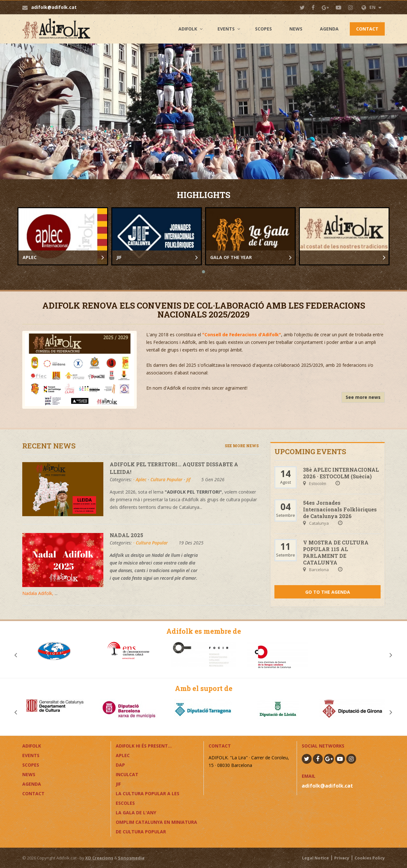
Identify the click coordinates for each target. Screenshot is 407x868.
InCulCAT (127, 774)
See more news (363, 397)
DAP (120, 765)
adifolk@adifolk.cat (54, 7)
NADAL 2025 (126, 535)
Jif (188, 479)
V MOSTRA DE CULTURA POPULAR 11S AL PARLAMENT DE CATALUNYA (336, 552)
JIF (118, 784)
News (296, 29)
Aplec (141, 479)
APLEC (123, 755)
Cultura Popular (166, 479)
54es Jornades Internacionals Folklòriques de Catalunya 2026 (340, 509)
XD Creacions (99, 858)
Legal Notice (315, 858)
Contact (367, 29)
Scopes (263, 29)
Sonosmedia (131, 858)
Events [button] (226, 29)
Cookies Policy (370, 858)
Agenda (329, 29)
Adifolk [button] (188, 29)
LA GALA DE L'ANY (136, 813)
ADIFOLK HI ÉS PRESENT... (144, 746)
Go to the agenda (328, 592)
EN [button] (372, 7)
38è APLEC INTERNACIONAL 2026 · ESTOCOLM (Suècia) (341, 473)
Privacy (342, 858)
